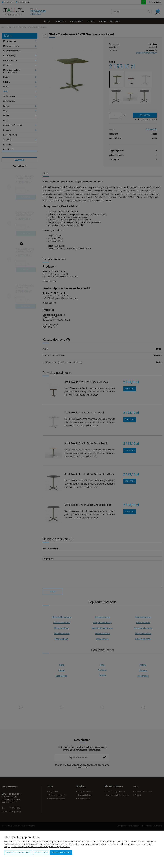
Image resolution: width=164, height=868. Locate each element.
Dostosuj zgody (41, 852)
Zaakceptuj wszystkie (61, 852)
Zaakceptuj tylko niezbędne (18, 852)
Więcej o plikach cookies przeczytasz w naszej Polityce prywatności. (37, 847)
